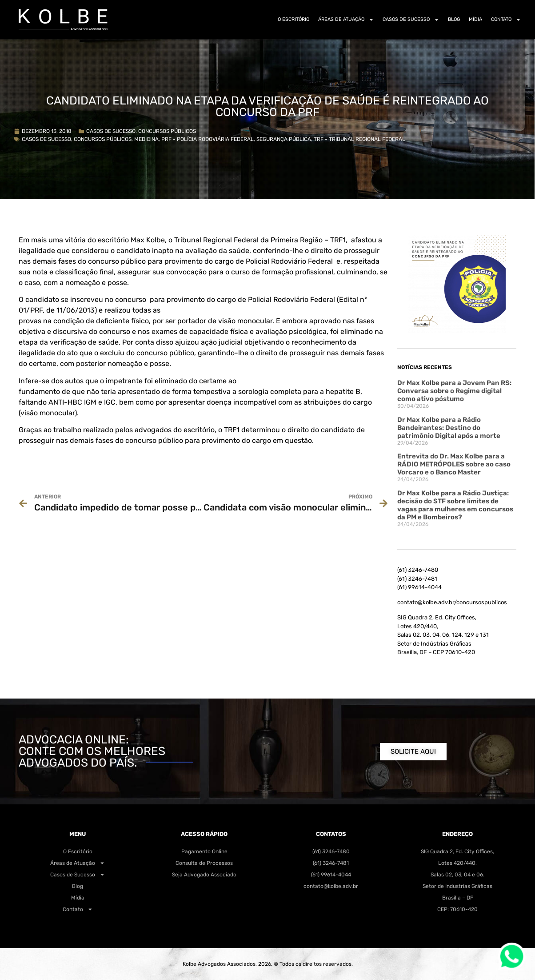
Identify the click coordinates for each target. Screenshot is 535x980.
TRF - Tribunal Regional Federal (359, 139)
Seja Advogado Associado (204, 875)
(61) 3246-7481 (417, 579)
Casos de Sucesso (411, 20)
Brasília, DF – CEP (436, 652)
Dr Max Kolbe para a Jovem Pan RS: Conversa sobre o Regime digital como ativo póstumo (454, 391)
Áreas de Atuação (346, 20)
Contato (506, 20)
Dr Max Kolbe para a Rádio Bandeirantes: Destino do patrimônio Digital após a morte (449, 428)
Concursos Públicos (167, 131)
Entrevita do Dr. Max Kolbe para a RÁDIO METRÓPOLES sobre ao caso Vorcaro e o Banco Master (454, 464)
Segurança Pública (284, 139)
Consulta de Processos (204, 863)
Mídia (475, 19)
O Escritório (293, 19)
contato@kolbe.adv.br (331, 886)
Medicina (146, 139)
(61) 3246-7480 (418, 570)
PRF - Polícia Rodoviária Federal (208, 139)
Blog (454, 19)
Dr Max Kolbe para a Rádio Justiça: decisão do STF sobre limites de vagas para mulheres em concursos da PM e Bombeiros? (455, 505)
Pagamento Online (204, 851)
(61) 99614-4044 (419, 587)
